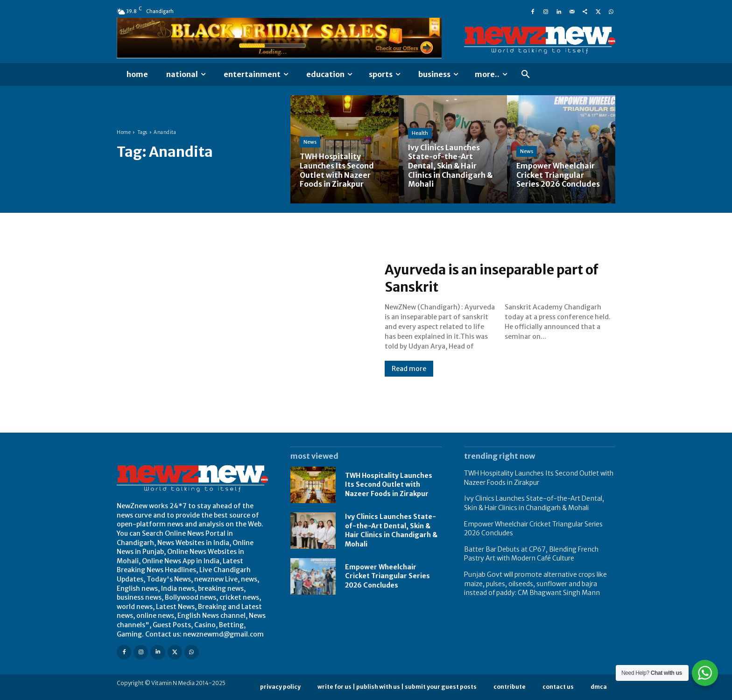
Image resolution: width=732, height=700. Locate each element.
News (310, 143)
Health (420, 134)
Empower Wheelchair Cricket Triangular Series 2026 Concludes (387, 576)
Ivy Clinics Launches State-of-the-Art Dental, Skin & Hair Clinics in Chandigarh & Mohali (391, 530)
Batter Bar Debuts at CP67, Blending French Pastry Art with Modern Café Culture (531, 554)
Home (124, 132)
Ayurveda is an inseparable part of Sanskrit (499, 278)
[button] (526, 75)
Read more (409, 369)
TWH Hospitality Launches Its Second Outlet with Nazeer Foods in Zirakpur (389, 485)
